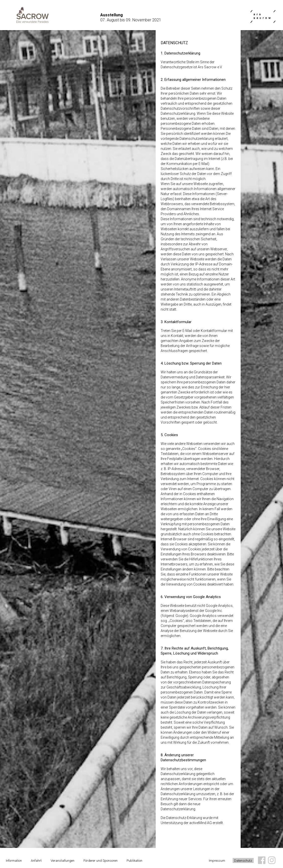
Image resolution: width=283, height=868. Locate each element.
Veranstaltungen (63, 861)
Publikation (134, 861)
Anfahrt (36, 861)
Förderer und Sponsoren (101, 861)
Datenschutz (243, 861)
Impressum (217, 861)
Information (14, 861)
